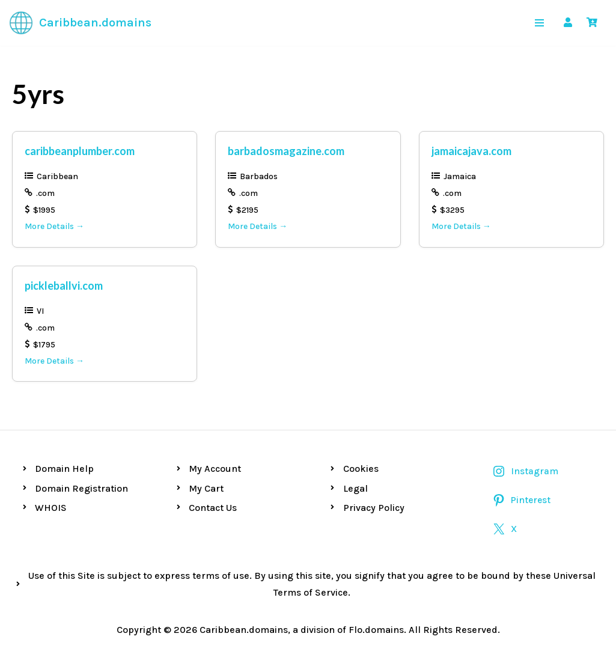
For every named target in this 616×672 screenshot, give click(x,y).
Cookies (361, 469)
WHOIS (51, 508)
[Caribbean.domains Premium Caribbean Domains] (80, 23)
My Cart (206, 488)
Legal (355, 488)
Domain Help (64, 469)
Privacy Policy (374, 508)
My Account (215, 469)
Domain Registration (81, 488)
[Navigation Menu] (539, 23)
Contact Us (213, 508)
